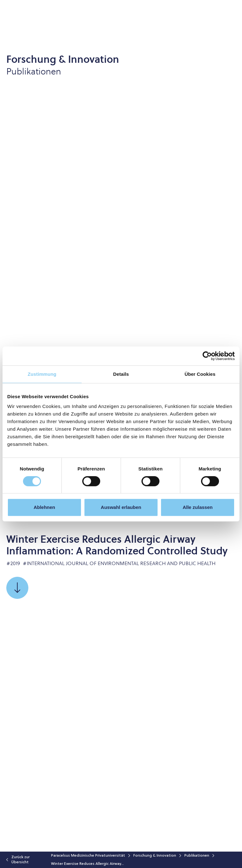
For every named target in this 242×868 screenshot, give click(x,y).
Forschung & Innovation (155, 856)
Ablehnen (44, 507)
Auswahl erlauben (121, 507)
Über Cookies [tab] (200, 374)
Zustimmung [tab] (42, 374)
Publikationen (197, 856)
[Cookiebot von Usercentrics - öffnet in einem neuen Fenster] (207, 356)
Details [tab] (121, 374)
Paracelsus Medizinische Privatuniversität (88, 856)
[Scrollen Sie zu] (17, 588)
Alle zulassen (198, 507)
